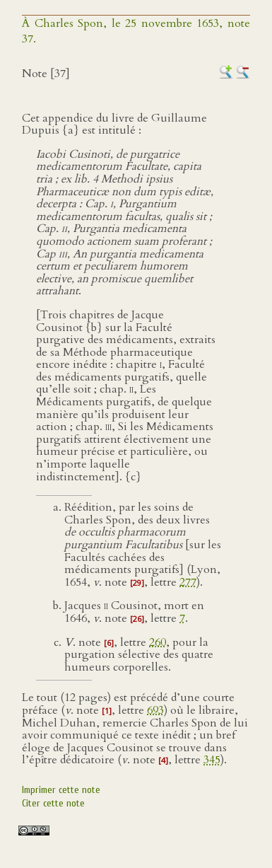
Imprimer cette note (61, 790)
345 (212, 760)
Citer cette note (53, 803)
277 (188, 582)
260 (158, 642)
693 (155, 710)
